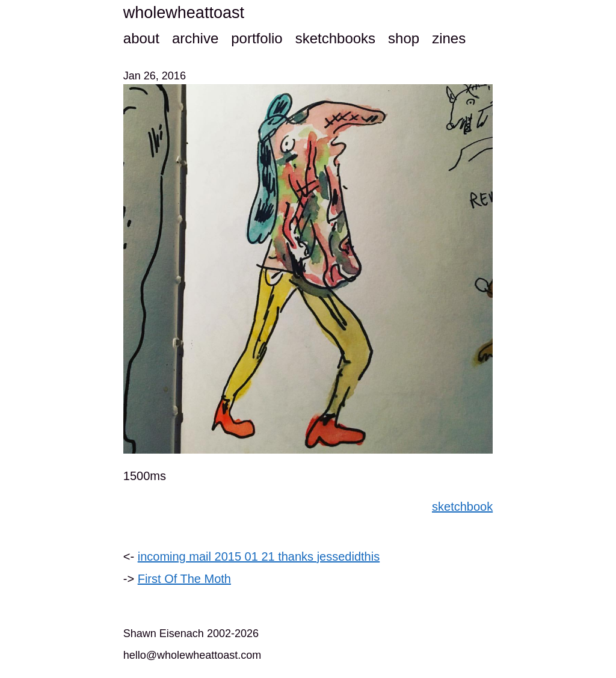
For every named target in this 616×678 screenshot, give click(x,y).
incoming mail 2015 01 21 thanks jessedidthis (259, 556)
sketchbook (462, 507)
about (141, 38)
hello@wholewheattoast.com (192, 655)
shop (404, 38)
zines (449, 38)
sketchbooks (335, 38)
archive (195, 38)
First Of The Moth (184, 579)
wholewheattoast (184, 13)
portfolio (257, 38)
